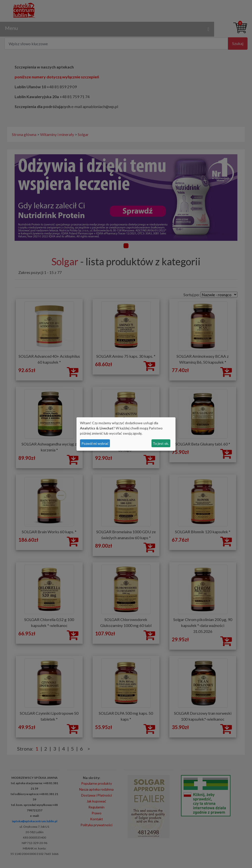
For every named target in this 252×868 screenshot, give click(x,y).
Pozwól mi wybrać (95, 443)
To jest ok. (161, 443)
